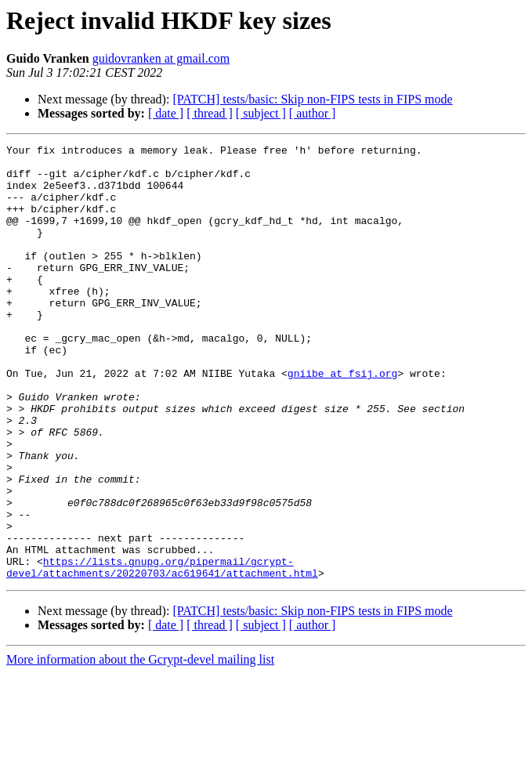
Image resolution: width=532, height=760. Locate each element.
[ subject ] (261, 113)
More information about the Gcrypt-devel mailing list (140, 746)
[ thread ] (210, 113)
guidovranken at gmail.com (161, 58)
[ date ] (166, 113)
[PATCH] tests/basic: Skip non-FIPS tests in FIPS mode (312, 99)
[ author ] (313, 113)
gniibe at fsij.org (342, 420)
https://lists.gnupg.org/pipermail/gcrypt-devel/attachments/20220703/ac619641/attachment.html (162, 653)
